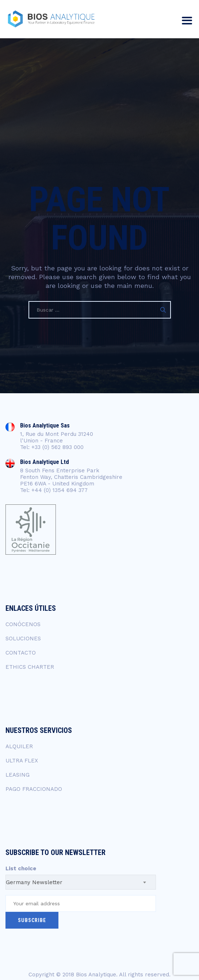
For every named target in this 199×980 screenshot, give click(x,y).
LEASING (18, 775)
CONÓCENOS (23, 624)
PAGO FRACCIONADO (34, 789)
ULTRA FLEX (22, 761)
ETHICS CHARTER (30, 667)
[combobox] (81, 882)
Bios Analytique (96, 975)
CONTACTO (21, 653)
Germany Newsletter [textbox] (34, 882)
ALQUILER (19, 746)
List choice (21, 868)
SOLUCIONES (23, 639)
